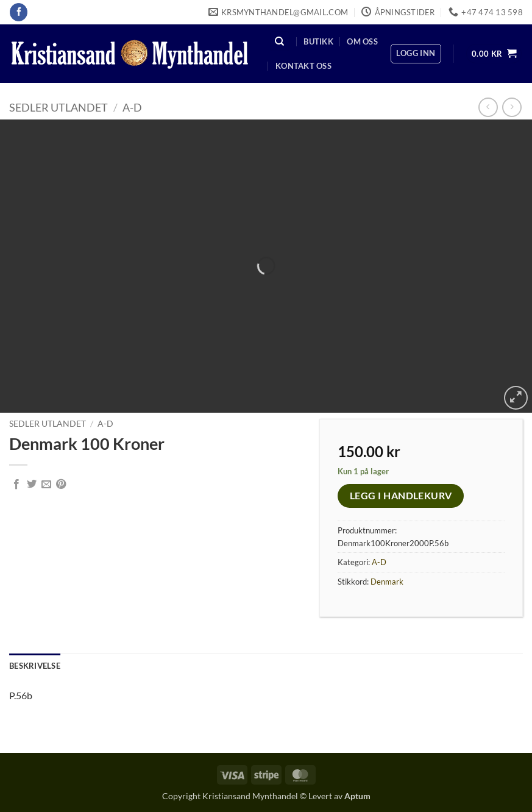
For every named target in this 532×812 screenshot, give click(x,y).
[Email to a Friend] (46, 485)
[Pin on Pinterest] (61, 485)
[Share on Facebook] (16, 485)
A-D (132, 107)
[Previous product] (512, 107)
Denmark (387, 582)
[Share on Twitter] (32, 485)
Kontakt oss (303, 66)
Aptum (357, 796)
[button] (416, 54)
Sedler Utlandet (59, 107)
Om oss (362, 41)
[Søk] (280, 41)
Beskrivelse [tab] (35, 666)
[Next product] (488, 107)
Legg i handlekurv (401, 496)
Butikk (318, 41)
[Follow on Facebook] (19, 12)
